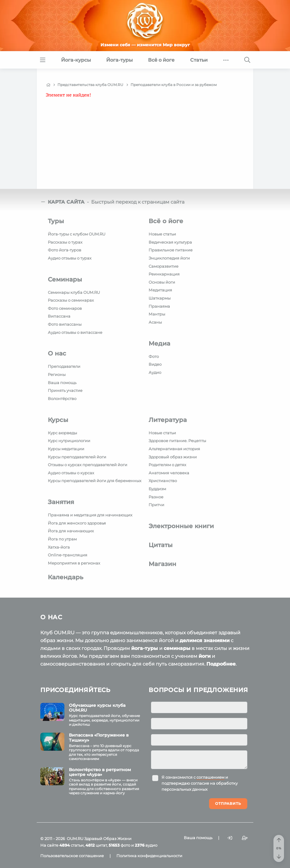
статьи (71, 845)
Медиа (159, 343)
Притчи (156, 505)
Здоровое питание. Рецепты (177, 441)
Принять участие (65, 390)
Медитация (160, 290)
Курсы (58, 420)
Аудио (155, 372)
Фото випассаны (65, 324)
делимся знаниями (205, 640)
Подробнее (221, 664)
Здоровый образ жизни (173, 457)
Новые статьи (162, 234)
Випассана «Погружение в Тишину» (99, 738)
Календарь (66, 577)
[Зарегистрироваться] (245, 838)
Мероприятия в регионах (74, 563)
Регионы (57, 374)
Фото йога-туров (65, 250)
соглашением (210, 777)
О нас (57, 353)
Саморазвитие (164, 266)
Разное (156, 497)
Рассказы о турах (65, 242)
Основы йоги (162, 282)
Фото (154, 356)
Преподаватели (64, 366)
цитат (96, 845)
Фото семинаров (65, 308)
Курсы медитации (66, 449)
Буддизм (157, 489)
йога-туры (145, 648)
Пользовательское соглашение (72, 856)
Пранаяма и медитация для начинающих (90, 515)
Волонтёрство (62, 399)
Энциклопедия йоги (169, 258)
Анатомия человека (169, 473)
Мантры (157, 314)
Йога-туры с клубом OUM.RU (77, 234)
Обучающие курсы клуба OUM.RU (97, 708)
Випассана (59, 316)
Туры (56, 221)
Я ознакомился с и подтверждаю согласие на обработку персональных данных (200, 783)
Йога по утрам (62, 539)
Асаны (155, 322)
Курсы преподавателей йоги (77, 457)
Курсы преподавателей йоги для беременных (95, 481)
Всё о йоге (166, 221)
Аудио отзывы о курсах (71, 473)
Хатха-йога (59, 547)
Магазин (162, 564)
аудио (146, 845)
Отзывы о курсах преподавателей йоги (88, 465)
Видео (155, 364)
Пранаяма (159, 306)
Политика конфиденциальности (149, 856)
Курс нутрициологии (69, 441)
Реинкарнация (164, 274)
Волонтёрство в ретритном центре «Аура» (100, 772)
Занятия (61, 502)
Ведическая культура (170, 242)
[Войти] (230, 838)
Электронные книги (181, 526)
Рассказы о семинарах (71, 300)
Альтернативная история (174, 449)
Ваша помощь (62, 383)
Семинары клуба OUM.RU (74, 292)
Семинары (65, 279)
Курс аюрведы (62, 433)
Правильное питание (171, 250)
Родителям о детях (167, 465)
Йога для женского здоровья (77, 523)
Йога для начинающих (71, 531)
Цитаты (161, 545)
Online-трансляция (68, 555)
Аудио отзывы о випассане (75, 332)
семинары (177, 648)
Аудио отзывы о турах (70, 258)
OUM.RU (75, 839)
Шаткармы (160, 298)
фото (119, 845)
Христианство (163, 481)
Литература (168, 420)
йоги (205, 656)
